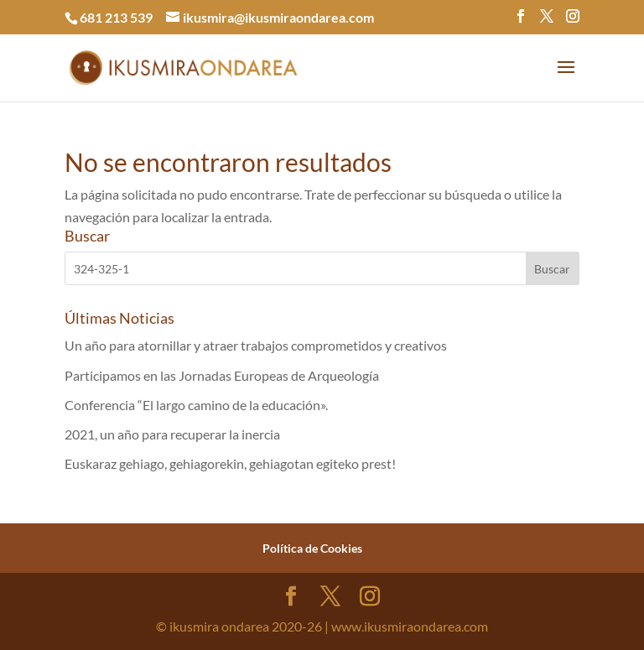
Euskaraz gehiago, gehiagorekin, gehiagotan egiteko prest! (230, 463)
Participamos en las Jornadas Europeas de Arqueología (222, 375)
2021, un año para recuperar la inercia (172, 434)
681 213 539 (116, 17)
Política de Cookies (312, 548)
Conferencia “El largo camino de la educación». (196, 405)
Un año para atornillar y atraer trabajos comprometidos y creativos (256, 345)
